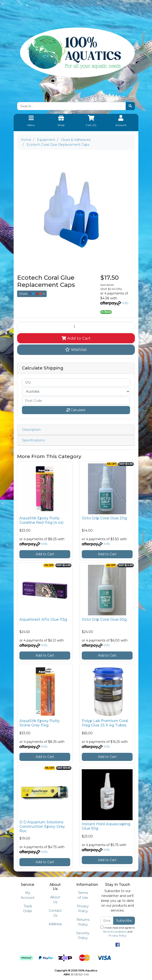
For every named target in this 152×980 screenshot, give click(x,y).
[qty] (76, 382)
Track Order (28, 909)
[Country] (76, 392)
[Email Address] (107, 921)
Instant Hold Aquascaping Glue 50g (106, 826)
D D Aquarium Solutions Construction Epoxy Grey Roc (42, 826)
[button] (76, 350)
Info (125, 303)
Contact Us (55, 913)
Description (31, 430)
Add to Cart (76, 338)
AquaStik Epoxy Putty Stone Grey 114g (40, 723)
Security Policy (83, 935)
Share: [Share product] (31, 294)
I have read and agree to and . (117, 931)
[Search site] (130, 106)
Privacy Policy (83, 909)
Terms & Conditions (115, 932)
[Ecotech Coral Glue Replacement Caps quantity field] (76, 327)
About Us (55, 900)
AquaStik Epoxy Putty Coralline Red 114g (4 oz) (41, 520)
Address (55, 924)
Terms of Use (83, 895)
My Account (28, 895)
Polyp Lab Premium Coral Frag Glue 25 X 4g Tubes (105, 723)
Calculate (76, 410)
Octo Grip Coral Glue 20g (104, 518)
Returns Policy (83, 922)
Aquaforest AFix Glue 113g (43, 619)
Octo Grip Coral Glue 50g (104, 619)
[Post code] (76, 401)
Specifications (33, 440)
